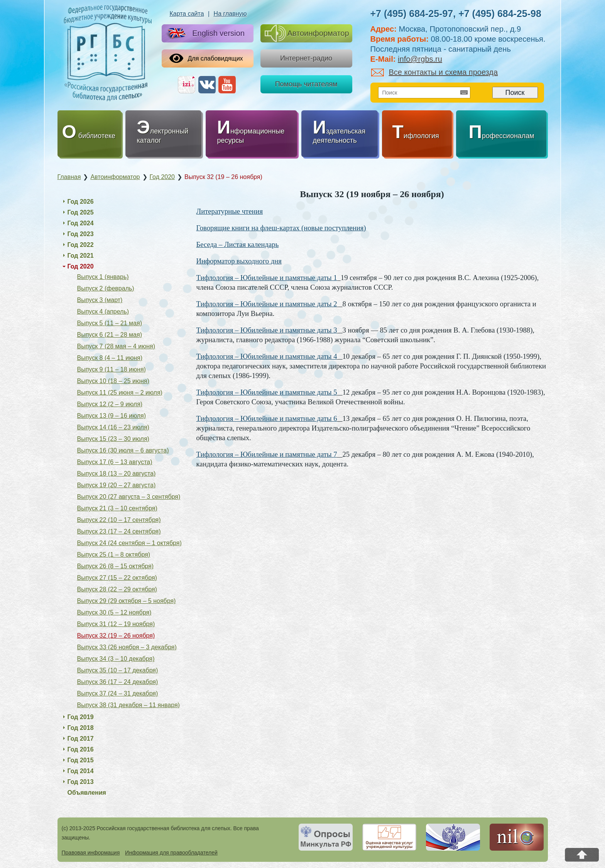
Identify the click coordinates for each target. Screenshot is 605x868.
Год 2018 (81, 728)
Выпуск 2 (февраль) (106, 288)
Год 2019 (81, 717)
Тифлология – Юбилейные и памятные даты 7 (267, 454)
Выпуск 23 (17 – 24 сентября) (119, 531)
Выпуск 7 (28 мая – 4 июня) (116, 346)
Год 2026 (81, 202)
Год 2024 (81, 223)
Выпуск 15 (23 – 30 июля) (113, 439)
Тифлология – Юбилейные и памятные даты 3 (267, 330)
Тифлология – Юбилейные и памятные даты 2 (267, 304)
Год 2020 (81, 266)
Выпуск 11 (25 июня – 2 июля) (120, 393)
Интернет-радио (306, 58)
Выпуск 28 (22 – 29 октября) (117, 589)
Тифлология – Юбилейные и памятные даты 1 (267, 278)
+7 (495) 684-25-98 (500, 14)
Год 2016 (81, 749)
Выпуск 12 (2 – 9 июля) (110, 404)
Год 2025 (81, 212)
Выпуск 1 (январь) (103, 277)
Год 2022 (81, 245)
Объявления (87, 793)
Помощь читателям (306, 84)
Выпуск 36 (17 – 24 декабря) (118, 682)
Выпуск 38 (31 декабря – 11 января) (128, 705)
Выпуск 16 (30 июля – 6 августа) (123, 450)
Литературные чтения (230, 211)
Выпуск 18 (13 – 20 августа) (117, 474)
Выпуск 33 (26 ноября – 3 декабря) (127, 647)
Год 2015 (81, 760)
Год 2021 (81, 256)
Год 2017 (81, 739)
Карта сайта (187, 14)
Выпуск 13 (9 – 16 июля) (112, 416)
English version (204, 34)
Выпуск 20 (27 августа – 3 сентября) (129, 497)
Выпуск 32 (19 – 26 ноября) (116, 636)
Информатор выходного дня (239, 261)
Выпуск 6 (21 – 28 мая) (110, 335)
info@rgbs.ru (420, 59)
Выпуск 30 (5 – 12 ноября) (114, 612)
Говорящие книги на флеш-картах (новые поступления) (281, 228)
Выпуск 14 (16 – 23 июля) (113, 427)
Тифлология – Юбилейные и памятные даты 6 (267, 418)
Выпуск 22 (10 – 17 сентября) (119, 520)
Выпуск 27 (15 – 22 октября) (117, 578)
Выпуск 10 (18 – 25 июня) (113, 381)
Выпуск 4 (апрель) (103, 312)
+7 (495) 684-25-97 (412, 14)
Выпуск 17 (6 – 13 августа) (115, 462)
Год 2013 (81, 782)
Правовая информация (91, 853)
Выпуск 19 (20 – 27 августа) (117, 485)
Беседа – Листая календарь (238, 244)
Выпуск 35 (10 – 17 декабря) (118, 670)
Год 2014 (81, 771)
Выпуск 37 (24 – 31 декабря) (118, 693)
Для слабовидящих (206, 58)
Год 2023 (81, 234)
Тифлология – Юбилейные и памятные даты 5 (267, 392)
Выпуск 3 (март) (100, 300)
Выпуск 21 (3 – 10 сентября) (117, 508)
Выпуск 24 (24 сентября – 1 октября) (129, 543)
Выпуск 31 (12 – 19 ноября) (116, 624)
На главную (230, 14)
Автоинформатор (307, 33)
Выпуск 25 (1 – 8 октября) (114, 555)
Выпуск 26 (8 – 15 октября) (116, 566)
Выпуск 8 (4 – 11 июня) (110, 358)
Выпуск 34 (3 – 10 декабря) (116, 659)
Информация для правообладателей (171, 853)
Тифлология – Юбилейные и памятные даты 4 (267, 356)
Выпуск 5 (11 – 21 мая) (110, 323)
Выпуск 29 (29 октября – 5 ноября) (127, 601)
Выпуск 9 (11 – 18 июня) (112, 369)
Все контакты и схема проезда (435, 72)
